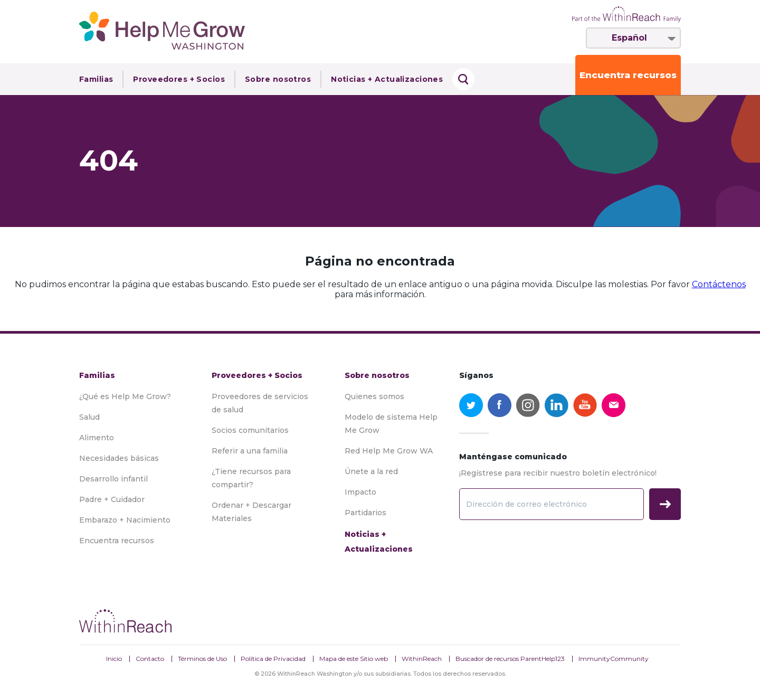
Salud (89, 417)
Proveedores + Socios (179, 79)
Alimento (97, 438)
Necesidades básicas (119, 458)
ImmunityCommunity (614, 659)
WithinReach (422, 659)
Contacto (150, 659)
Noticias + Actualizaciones (387, 79)
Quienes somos (374, 396)
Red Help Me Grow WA (389, 451)
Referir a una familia (250, 451)
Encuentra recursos (628, 75)
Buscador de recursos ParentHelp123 (510, 659)
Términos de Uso (202, 659)
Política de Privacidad (273, 659)
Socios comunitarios (250, 430)
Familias (96, 79)
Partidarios (365, 513)
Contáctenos (719, 284)
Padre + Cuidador (112, 499)
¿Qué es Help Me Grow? (125, 396)
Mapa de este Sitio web (354, 659)
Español (629, 38)
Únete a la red (371, 471)
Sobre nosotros (278, 79)
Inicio (114, 659)
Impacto (360, 492)
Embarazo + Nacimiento (125, 520)
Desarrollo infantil (113, 479)
